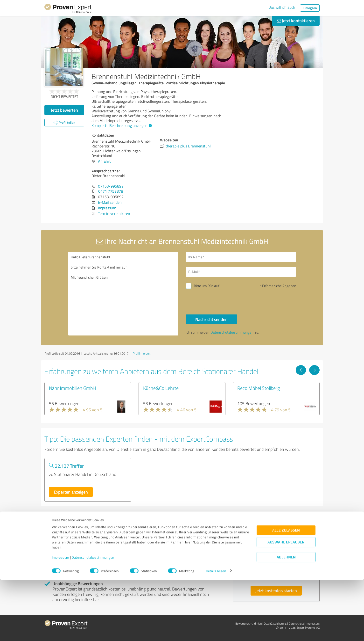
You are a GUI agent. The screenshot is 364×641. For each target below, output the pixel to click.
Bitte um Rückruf (207, 286)
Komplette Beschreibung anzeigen (121, 125)
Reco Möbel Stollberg (259, 388)
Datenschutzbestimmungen (93, 618)
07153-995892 (111, 186)
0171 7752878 (111, 191)
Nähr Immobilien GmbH (73, 388)
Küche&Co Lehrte (161, 388)
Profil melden (142, 353)
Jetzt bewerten (64, 110)
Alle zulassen (286, 591)
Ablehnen (286, 618)
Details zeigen (216, 632)
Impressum (61, 618)
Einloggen (310, 8)
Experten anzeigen (71, 492)
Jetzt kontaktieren (296, 21)
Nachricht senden (211, 319)
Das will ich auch (282, 7)
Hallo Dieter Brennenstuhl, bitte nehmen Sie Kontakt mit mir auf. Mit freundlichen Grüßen (123, 294)
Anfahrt (104, 161)
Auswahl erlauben (286, 603)
